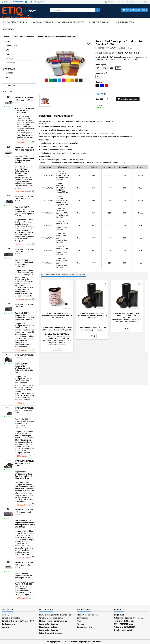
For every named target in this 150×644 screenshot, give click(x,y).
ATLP (7, 50)
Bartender (9, 54)
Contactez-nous (9, 624)
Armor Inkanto (11, 46)
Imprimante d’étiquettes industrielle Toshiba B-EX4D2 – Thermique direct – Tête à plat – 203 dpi (25, 510)
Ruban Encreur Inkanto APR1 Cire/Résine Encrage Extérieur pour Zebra (92, 316)
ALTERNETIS (10, 73)
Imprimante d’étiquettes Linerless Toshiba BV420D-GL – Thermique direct (25, 408)
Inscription (144, 2)
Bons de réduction (84, 627)
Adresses (80, 624)
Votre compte (84, 609)
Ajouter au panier (127, 99)
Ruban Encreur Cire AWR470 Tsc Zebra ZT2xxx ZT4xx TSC (127, 315)
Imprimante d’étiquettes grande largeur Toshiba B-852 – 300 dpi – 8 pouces (25, 148)
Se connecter (132, 2)
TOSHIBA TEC (11, 86)
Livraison (5, 615)
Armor (8, 77)
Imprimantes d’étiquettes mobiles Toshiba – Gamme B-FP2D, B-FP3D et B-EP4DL (25, 461)
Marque (122, 48)
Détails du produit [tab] (64, 116)
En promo (7, 92)
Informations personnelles (87, 615)
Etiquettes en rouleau (48, 627)
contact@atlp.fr (38, 2)
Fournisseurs (8, 69)
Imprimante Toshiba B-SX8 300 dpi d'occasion (25, 98)
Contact (119, 609)
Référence (100, 48)
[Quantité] (108, 99)
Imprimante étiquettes (49, 630)
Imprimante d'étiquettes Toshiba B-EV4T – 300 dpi (25, 563)
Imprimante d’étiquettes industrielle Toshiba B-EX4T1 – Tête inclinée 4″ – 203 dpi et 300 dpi (25, 249)
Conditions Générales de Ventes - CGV (18, 621)
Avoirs (79, 621)
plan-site (5, 627)
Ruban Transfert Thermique (51, 633)
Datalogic (9, 58)
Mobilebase (10, 63)
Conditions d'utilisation (11, 618)
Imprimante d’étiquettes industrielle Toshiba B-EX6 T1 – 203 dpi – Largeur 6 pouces (25, 196)
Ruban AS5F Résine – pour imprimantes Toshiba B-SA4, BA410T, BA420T (57, 316)
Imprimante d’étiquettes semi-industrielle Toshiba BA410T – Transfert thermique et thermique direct (25, 355)
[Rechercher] (75, 10)
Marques (6, 42)
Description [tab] (45, 116)
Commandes (82, 618)
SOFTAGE (9, 81)
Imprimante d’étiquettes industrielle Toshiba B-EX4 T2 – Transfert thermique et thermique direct (25, 304)
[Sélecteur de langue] (111, 2)
